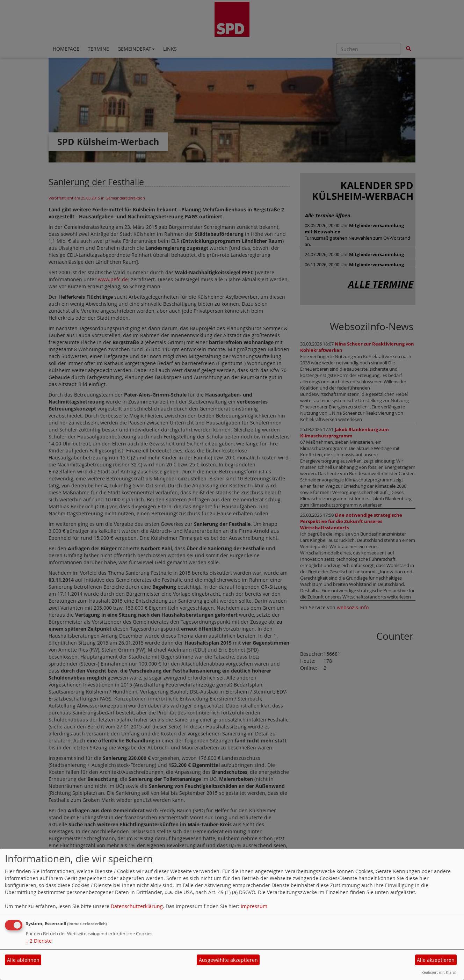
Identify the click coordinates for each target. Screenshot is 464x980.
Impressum (254, 906)
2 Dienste (39, 941)
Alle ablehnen (23, 960)
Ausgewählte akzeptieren (228, 960)
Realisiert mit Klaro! (439, 972)
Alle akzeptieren (436, 960)
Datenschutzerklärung (137, 906)
